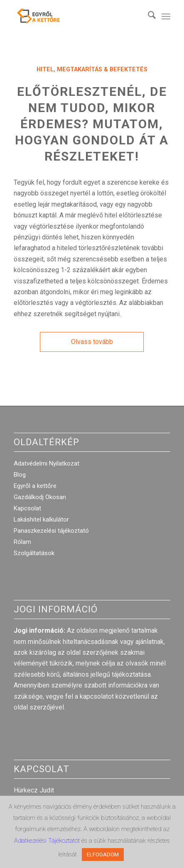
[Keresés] (148, 17)
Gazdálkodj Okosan (40, 497)
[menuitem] (148, 17)
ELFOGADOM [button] (103, 855)
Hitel (45, 69)
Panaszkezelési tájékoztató (51, 531)
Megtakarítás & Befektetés (102, 69)
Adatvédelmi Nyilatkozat (47, 463)
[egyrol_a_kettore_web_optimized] (76, 17)
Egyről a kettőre (35, 486)
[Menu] (166, 17)
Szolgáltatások (34, 553)
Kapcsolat (27, 508)
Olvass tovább (92, 342)
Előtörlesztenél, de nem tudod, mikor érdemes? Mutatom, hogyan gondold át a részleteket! (92, 124)
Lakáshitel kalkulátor (41, 519)
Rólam (22, 542)
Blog (20, 475)
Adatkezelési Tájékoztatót (48, 841)
